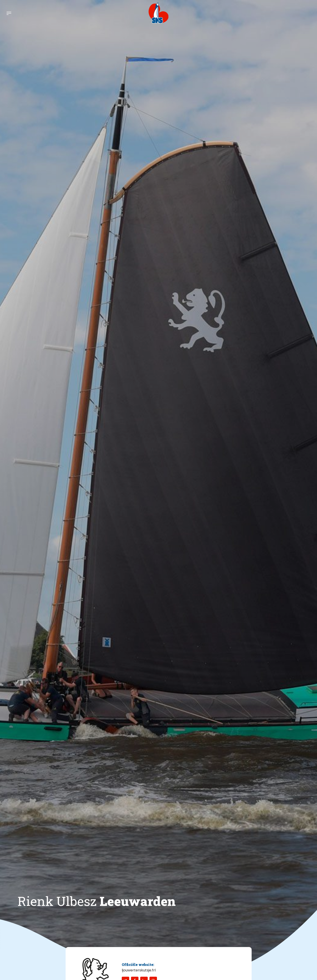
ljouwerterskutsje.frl (139, 970)
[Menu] (9, 13)
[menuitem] (9, 13)
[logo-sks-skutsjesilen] (159, 13)
